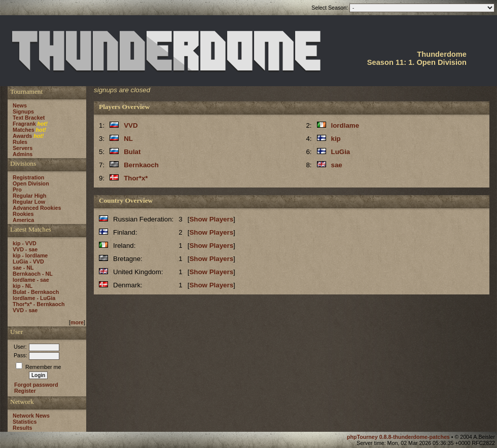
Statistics (25, 422)
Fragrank (24, 124)
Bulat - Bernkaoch (36, 292)
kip (336, 139)
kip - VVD (25, 243)
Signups (23, 111)
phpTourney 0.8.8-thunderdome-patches (399, 437)
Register (25, 391)
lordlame (345, 125)
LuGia (341, 152)
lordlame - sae (31, 280)
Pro (17, 190)
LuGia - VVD (28, 262)
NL (128, 139)
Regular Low (29, 202)
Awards (22, 136)
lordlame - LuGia (34, 298)
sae (337, 165)
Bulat (132, 152)
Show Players (211, 219)
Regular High (29, 196)
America (23, 220)
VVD (131, 125)
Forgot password (36, 385)
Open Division (31, 183)
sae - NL (23, 268)
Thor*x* (136, 178)
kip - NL (23, 286)
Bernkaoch (141, 165)
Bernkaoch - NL (33, 274)
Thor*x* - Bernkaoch (39, 304)
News (20, 105)
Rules (20, 142)
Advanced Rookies (37, 208)
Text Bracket (29, 118)
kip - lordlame (30, 255)
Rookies (23, 214)
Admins (23, 154)
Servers (23, 148)
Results (23, 428)
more (77, 322)
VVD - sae (25, 249)
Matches (24, 130)
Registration (28, 177)
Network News (31, 416)
